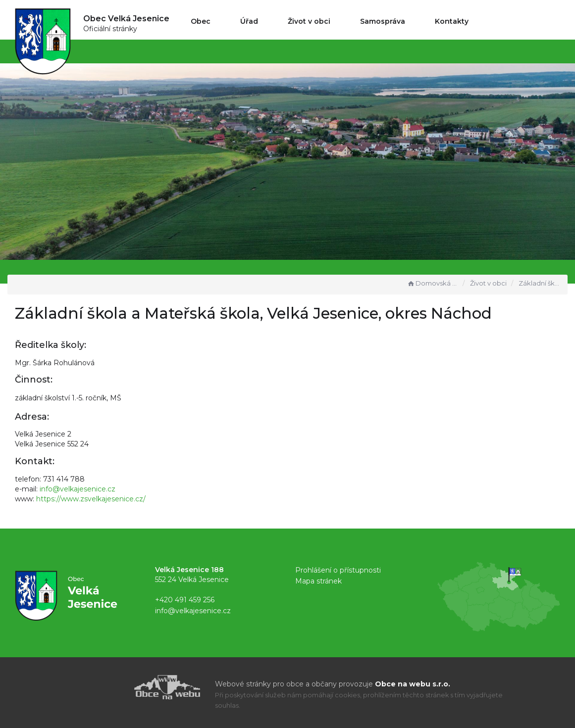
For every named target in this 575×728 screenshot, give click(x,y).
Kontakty (452, 21)
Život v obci (309, 21)
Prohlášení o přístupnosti (338, 570)
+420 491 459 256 (185, 600)
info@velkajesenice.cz (78, 489)
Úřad (249, 21)
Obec (201, 21)
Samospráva (383, 21)
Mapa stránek (318, 581)
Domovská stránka (432, 283)
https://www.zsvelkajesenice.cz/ (91, 499)
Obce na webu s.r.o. (413, 684)
